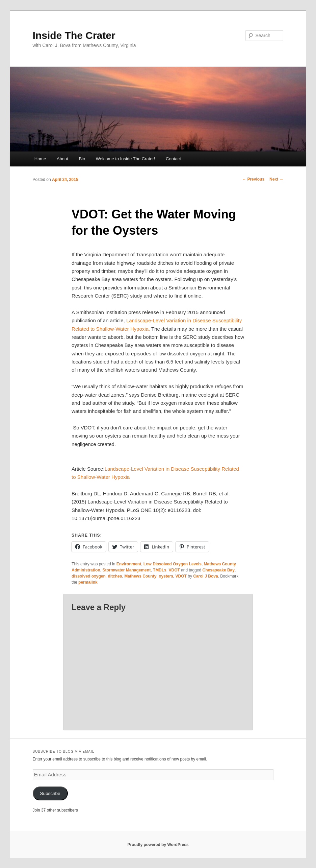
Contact (173, 159)
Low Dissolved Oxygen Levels (173, 564)
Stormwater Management (126, 570)
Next (276, 179)
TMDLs (160, 570)
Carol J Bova (205, 576)
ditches (115, 576)
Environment (129, 564)
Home (40, 159)
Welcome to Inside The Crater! (126, 159)
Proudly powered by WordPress (158, 845)
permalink (88, 582)
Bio (82, 159)
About (62, 159)
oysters (166, 576)
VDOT (174, 570)
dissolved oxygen (89, 576)
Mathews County (140, 576)
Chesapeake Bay (219, 570)
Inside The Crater (74, 35)
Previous (253, 179)
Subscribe (50, 793)
